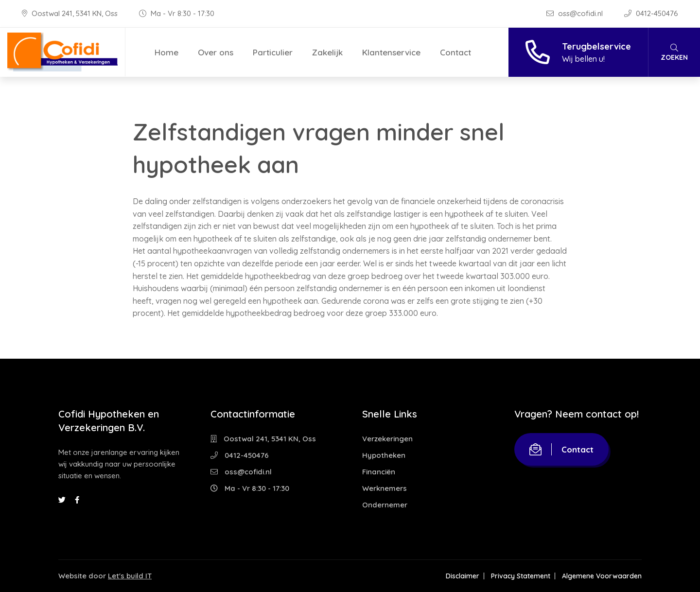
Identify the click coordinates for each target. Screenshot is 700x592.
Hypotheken (384, 455)
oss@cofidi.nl (576, 13)
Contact (455, 52)
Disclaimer (463, 576)
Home (166, 52)
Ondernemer (385, 505)
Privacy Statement (521, 576)
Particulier (273, 52)
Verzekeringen (387, 439)
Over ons (216, 52)
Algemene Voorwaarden (602, 576)
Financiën (379, 472)
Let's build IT (130, 576)
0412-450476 (651, 13)
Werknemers (385, 488)
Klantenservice (391, 52)
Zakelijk (327, 52)
